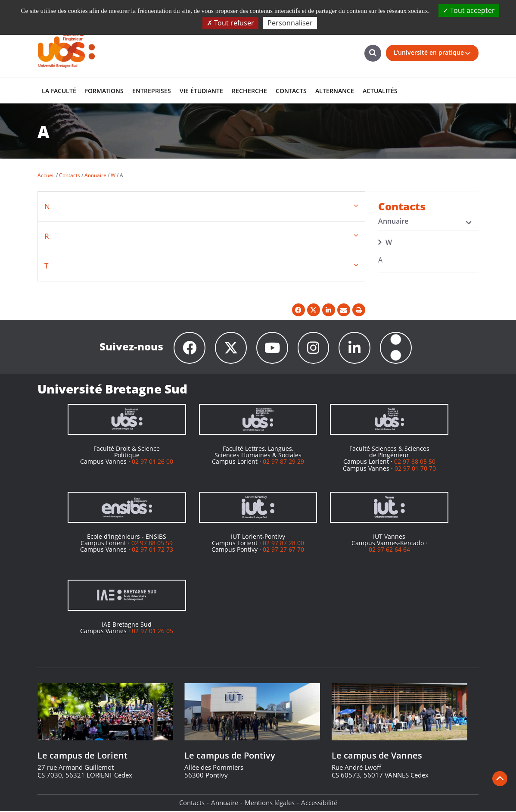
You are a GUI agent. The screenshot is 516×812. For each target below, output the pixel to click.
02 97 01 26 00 (152, 463)
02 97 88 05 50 (415, 463)
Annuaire (225, 804)
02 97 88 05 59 (152, 544)
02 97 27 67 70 (283, 551)
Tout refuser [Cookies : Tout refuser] (230, 23)
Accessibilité (319, 804)
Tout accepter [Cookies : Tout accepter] (469, 10)
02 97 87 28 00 (283, 544)
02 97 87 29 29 (283, 463)
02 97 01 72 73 (152, 551)
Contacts (192, 804)
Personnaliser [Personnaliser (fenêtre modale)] (290, 23)
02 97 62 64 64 (389, 551)
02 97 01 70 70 (415, 470)
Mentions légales (270, 804)
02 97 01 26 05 (152, 632)
